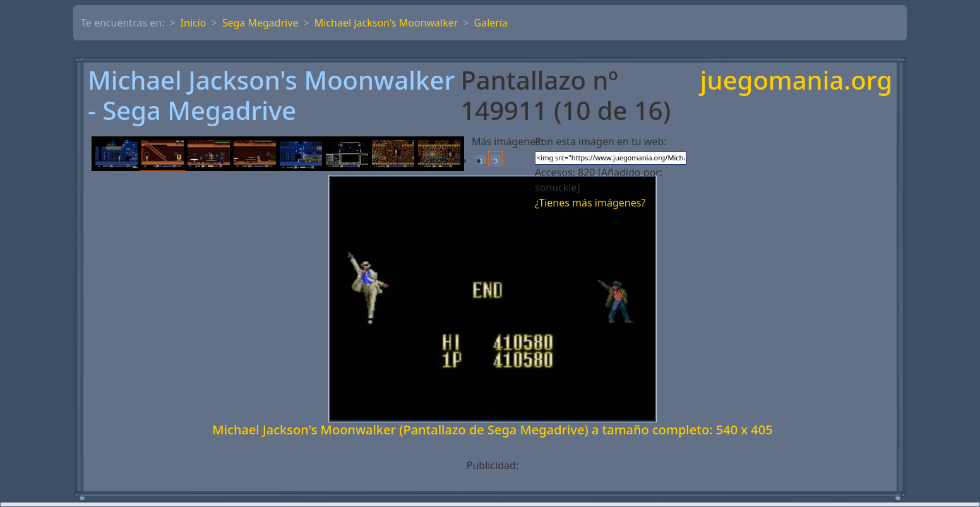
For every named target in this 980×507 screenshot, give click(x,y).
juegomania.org (796, 81)
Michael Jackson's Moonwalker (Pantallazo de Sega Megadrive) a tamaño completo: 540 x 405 (492, 430)
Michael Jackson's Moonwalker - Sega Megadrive (271, 95)
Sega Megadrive (260, 23)
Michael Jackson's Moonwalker (386, 23)
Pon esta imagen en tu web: (601, 141)
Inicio (194, 23)
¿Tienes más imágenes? (590, 203)
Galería (491, 23)
